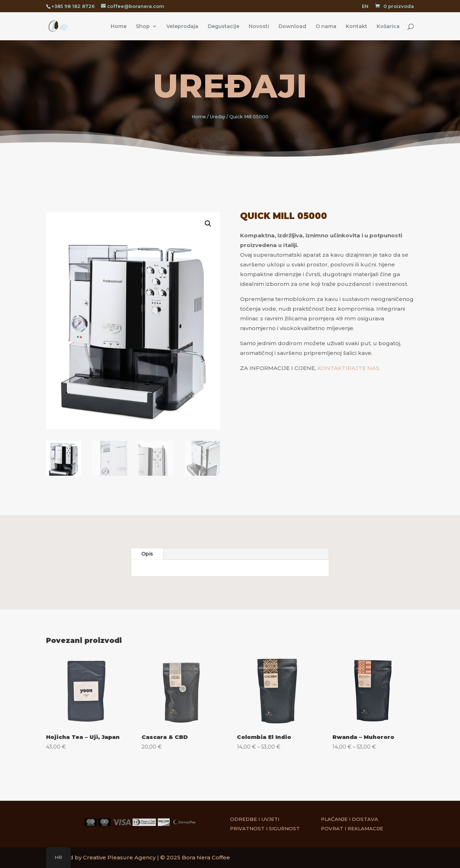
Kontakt (356, 27)
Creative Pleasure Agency (119, 857)
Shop (143, 27)
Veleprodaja (182, 27)
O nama (326, 27)
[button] (201, 235)
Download (292, 27)
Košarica (388, 27)
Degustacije (224, 27)
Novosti (259, 27)
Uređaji (230, 86)
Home (119, 27)
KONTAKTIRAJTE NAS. (349, 368)
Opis (147, 554)
